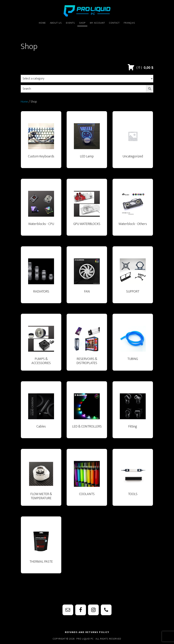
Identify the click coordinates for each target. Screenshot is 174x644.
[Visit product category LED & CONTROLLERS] (87, 413)
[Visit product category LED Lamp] (87, 143)
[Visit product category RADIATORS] (41, 278)
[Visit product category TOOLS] (133, 481)
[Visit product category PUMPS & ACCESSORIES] (41, 346)
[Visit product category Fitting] (133, 413)
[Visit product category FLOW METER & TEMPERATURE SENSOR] (41, 481)
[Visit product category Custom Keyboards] (41, 143)
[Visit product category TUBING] (133, 346)
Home (24, 102)
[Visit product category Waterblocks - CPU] (41, 211)
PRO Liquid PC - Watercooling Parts (87, 11)
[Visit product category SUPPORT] (133, 278)
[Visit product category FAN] (87, 278)
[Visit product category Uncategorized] (133, 143)
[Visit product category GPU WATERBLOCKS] (87, 211)
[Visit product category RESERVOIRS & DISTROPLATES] (87, 346)
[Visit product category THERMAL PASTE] (41, 548)
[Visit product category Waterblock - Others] (133, 211)
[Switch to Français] (129, 23)
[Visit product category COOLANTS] (87, 481)
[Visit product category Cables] (41, 413)
